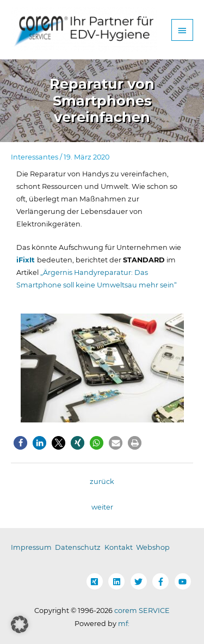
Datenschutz (78, 547)
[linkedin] (119, 581)
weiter (102, 507)
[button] (20, 443)
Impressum (31, 547)
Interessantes (35, 157)
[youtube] (184, 581)
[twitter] (141, 581)
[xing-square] (97, 581)
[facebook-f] (163, 581)
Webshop (153, 547)
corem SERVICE (142, 611)
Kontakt (119, 547)
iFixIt (27, 260)
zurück (102, 482)
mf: (124, 624)
